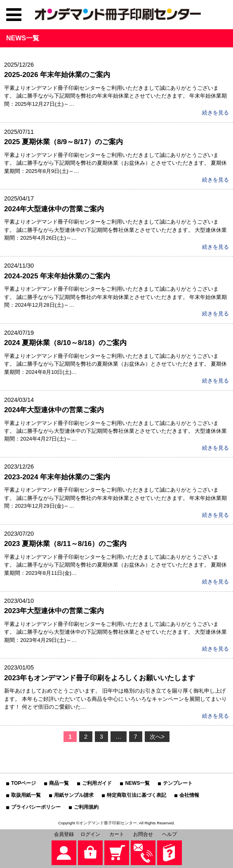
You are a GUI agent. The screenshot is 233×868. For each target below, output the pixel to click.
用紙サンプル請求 (74, 795)
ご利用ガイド (97, 783)
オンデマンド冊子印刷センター (108, 823)
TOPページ (24, 783)
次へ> (157, 737)
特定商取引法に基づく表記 (137, 795)
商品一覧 (59, 783)
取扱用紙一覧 (26, 795)
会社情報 (189, 795)
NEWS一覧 (137, 783)
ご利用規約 (86, 807)
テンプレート (178, 783)
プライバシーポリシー (36, 807)
